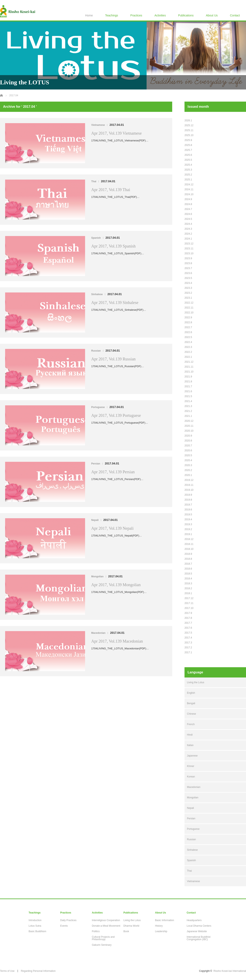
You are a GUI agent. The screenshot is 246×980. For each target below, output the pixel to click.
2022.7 (188, 327)
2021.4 (188, 401)
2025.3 (188, 170)
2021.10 (189, 372)
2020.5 (188, 455)
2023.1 (188, 298)
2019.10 (189, 490)
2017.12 (189, 598)
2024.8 (188, 204)
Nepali (95, 520)
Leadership (161, 931)
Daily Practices (68, 920)
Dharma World (131, 926)
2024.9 (188, 199)
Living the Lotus (196, 682)
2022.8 (188, 322)
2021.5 (188, 396)
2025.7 (188, 150)
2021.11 (189, 367)
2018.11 (189, 544)
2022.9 (188, 317)
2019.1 (188, 534)
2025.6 (188, 155)
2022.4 (188, 342)
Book (126, 931)
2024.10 (189, 194)
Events (64, 926)
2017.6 (188, 628)
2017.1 (188, 652)
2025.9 (188, 140)
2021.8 (188, 382)
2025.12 (189, 125)
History (159, 926)
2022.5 (188, 337)
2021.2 (188, 411)
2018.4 (188, 579)
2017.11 (189, 603)
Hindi (190, 735)
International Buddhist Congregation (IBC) (198, 938)
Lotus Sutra (35, 926)
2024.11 (189, 189)
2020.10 (189, 431)
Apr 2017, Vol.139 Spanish (113, 246)
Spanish (96, 238)
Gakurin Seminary (102, 945)
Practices (136, 15)
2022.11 (189, 308)
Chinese (191, 714)
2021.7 (188, 386)
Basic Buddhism (38, 931)
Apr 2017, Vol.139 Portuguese (116, 415)
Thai (94, 181)
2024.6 (188, 214)
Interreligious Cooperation (106, 920)
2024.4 (188, 224)
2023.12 (189, 244)
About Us (212, 15)
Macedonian (98, 633)
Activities (160, 15)
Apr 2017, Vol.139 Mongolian (116, 585)
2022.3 (188, 347)
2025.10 (189, 135)
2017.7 (188, 623)
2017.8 (188, 618)
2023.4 (188, 283)
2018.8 (188, 559)
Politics (96, 931)
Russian (96, 351)
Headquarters (194, 920)
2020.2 (188, 470)
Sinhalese (97, 294)
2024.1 (188, 239)
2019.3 (188, 524)
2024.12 (189, 185)
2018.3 (188, 583)
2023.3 (188, 288)
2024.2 (188, 234)
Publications (186, 15)
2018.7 (188, 564)
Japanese (192, 756)
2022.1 (188, 357)
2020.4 (188, 460)
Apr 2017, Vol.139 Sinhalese (115, 303)
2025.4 (188, 165)
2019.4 (188, 519)
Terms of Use (7, 971)
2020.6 (188, 450)
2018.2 (188, 588)
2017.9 (188, 613)
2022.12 (189, 303)
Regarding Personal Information (38, 971)
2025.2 (188, 175)
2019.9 (188, 495)
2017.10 (189, 608)
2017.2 (188, 648)
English (191, 693)
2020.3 (188, 465)
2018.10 (189, 549)
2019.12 (189, 480)
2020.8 (188, 441)
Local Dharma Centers (199, 926)
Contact (235, 15)
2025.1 (188, 180)
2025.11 (189, 130)
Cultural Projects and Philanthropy (103, 938)
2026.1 (188, 120)
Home (89, 15)
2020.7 (188, 446)
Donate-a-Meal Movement (106, 926)
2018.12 (189, 539)
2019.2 (188, 529)
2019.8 (188, 500)
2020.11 (189, 426)
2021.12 (189, 362)
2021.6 (188, 391)
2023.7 (188, 268)
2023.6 (188, 273)
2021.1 (188, 416)
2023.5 (188, 278)
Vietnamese (98, 125)
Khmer (191, 766)
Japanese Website (197, 931)
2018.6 (188, 569)
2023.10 (189, 253)
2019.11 (189, 485)
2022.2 (188, 352)
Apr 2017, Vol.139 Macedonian (117, 641)
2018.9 (188, 554)
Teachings (112, 15)
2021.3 (188, 406)
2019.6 (188, 510)
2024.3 (188, 229)
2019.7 (188, 505)
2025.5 (188, 160)
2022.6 (188, 332)
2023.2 (188, 293)
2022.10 (189, 313)
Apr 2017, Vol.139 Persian (113, 472)
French (191, 724)
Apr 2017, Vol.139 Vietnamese (116, 133)
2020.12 (189, 421)
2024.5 (188, 219)
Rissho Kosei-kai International (230, 971)
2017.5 (188, 633)
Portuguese (98, 407)
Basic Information (165, 920)
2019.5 (188, 515)
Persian (96, 464)
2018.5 (188, 574)
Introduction (35, 920)
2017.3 (188, 643)
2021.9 (188, 377)
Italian (190, 745)
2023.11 (189, 249)
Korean (191, 777)
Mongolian (97, 577)
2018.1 (188, 593)
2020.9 (188, 436)
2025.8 (188, 145)
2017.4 (188, 638)
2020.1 (188, 475)
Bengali (191, 703)
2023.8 (188, 263)
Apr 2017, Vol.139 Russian (113, 359)
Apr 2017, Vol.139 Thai (111, 190)
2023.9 (188, 258)
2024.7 (188, 209)
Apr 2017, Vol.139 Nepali (112, 528)
